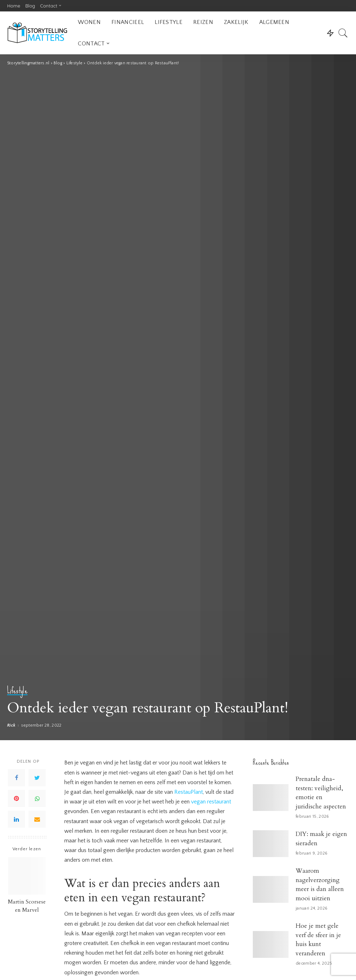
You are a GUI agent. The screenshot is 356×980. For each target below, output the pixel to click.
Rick (11, 726)
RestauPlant (189, 792)
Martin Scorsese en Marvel (27, 906)
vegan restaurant (211, 802)
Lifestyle (17, 691)
